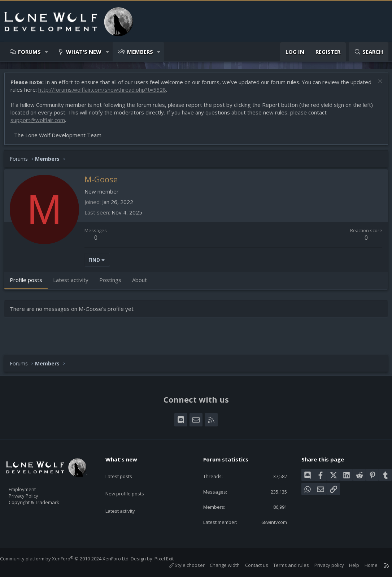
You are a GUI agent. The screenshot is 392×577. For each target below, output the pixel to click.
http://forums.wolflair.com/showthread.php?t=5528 (128, 93)
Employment (32, 485)
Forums (29, 52)
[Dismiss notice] (376, 86)
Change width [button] (217, 565)
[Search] (369, 52)
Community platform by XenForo (72, 559)
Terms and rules (284, 565)
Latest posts (125, 468)
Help (347, 565)
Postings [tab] (114, 283)
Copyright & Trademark (45, 500)
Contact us (249, 565)
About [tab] (143, 283)
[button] (47, 52)
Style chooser (180, 565)
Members (140, 52)
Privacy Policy (33, 493)
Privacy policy (322, 565)
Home (364, 565)
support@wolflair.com (41, 123)
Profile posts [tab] (30, 283)
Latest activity (127, 496)
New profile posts (132, 482)
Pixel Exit (171, 559)
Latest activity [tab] (74, 283)
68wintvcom (268, 521)
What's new (84, 52)
